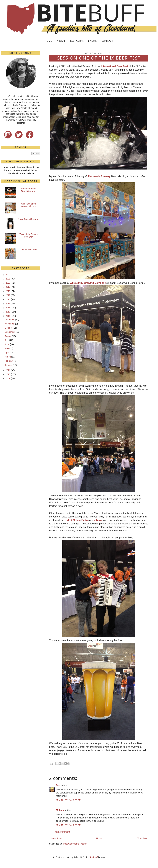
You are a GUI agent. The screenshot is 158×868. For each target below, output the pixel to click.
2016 (8, 299)
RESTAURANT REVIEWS (83, 41)
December (10, 319)
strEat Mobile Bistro (77, 520)
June (7, 344)
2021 (8, 279)
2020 (8, 283)
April (7, 353)
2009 (8, 378)
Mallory (60, 810)
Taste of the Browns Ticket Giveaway (29, 190)
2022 (8, 275)
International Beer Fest (114, 66)
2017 (8, 295)
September (10, 332)
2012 (8, 316)
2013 (8, 312)
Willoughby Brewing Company (88, 283)
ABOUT (61, 41)
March (8, 357)
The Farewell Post (29, 249)
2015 (8, 304)
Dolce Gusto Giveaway (29, 219)
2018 (8, 291)
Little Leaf (93, 857)
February (9, 361)
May (7, 348)
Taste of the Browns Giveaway (29, 235)
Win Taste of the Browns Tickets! (29, 205)
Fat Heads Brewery (99, 176)
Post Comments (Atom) (75, 844)
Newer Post (56, 838)
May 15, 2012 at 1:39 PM (69, 825)
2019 (8, 287)
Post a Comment (61, 832)
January (9, 365)
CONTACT (107, 41)
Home (99, 838)
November (10, 324)
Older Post (142, 838)
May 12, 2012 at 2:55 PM (69, 800)
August (8, 336)
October (9, 328)
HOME (48, 41)
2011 (8, 370)
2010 (8, 374)
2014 (8, 308)
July (7, 340)
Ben (58, 785)
